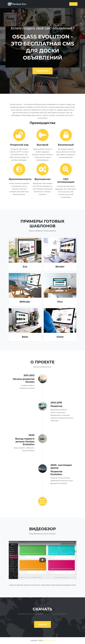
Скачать (42, 624)
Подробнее (42, 71)
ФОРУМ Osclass (49, 640)
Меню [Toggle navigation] (73, 4)
